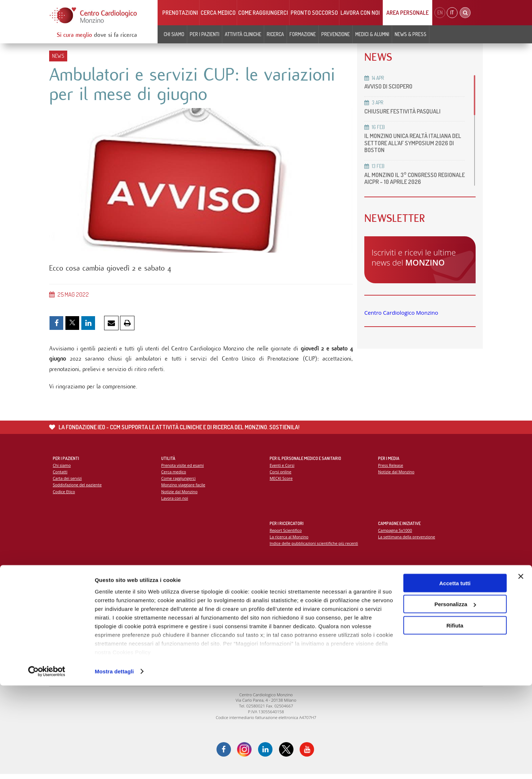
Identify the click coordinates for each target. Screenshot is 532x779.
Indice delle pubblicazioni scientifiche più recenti (315, 547)
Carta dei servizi (68, 482)
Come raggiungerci (263, 13)
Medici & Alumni (372, 34)
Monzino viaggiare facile (184, 489)
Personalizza (455, 698)
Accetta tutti (455, 677)
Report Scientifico (286, 533)
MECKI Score (281, 482)
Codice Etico (64, 495)
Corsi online (281, 475)
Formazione (303, 34)
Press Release (391, 468)
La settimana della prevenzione (407, 540)
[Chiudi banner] (521, 670)
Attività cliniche (243, 34)
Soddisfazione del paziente (78, 489)
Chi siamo (174, 34)
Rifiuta (455, 719)
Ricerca (275, 34)
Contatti (60, 475)
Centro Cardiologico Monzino (401, 313)
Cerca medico (218, 13)
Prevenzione (336, 34)
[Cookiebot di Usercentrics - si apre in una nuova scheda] (47, 765)
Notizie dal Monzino (180, 495)
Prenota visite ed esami (183, 468)
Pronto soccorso (314, 13)
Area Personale (407, 13)
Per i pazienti (205, 34)
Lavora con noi (360, 13)
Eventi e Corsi (282, 468)
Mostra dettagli (114, 765)
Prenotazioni (180, 13)
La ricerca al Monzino (289, 540)
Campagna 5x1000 (396, 533)
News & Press (411, 34)
